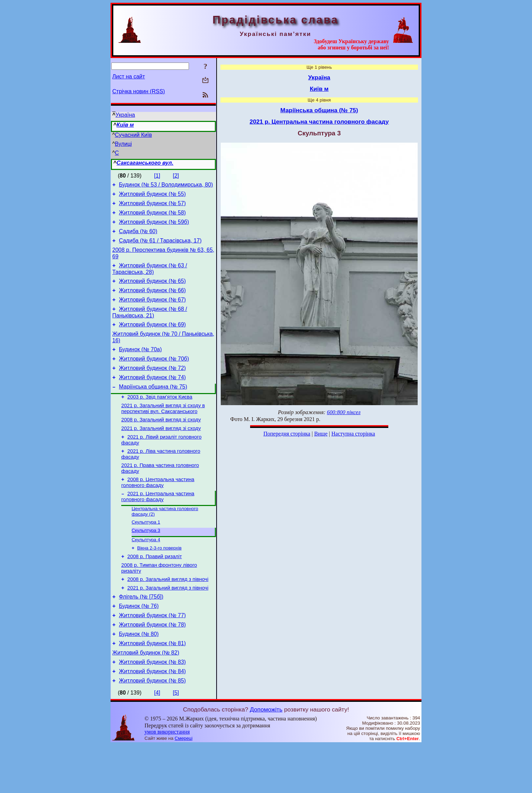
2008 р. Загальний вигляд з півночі (168, 616)
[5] (176, 741)
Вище (321, 434)
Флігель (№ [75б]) (141, 635)
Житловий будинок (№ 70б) (154, 376)
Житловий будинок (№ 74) (152, 397)
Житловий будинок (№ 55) (152, 196)
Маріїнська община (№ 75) (153, 407)
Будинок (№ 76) (139, 646)
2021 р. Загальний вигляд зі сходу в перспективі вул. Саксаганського (163, 431)
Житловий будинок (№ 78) (152, 666)
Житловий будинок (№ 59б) (154, 227)
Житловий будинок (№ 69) (152, 339)
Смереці (184, 786)
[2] (176, 176)
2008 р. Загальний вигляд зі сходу (161, 443)
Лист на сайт (129, 77)
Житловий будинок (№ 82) (146, 698)
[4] (157, 741)
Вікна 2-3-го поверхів (159, 581)
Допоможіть (266, 757)
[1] (157, 176)
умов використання (167, 780)
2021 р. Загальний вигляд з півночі (168, 625)
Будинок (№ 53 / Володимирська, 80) (166, 186)
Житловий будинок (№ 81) (152, 687)
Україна (125, 115)
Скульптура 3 (146, 562)
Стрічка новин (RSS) (139, 91)
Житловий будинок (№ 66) (152, 302)
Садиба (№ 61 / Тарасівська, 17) (160, 248)
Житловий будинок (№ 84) (152, 718)
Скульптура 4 (146, 572)
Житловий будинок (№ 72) (152, 387)
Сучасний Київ (134, 135)
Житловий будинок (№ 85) (152, 729)
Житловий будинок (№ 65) (152, 291)
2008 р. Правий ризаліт (155, 591)
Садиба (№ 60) (138, 237)
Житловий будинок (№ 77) (152, 656)
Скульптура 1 (146, 553)
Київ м (125, 125)
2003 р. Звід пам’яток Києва (160, 419)
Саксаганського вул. (145, 163)
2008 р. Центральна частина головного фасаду (158, 511)
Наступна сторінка (353, 434)
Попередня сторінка (287, 434)
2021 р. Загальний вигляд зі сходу (161, 453)
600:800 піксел (344, 412)
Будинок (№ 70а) (140, 366)
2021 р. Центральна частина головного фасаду (158, 527)
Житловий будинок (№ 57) (152, 206)
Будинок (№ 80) (139, 677)
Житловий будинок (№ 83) (152, 708)
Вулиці (123, 144)
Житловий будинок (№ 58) (152, 217)
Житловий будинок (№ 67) (152, 312)
